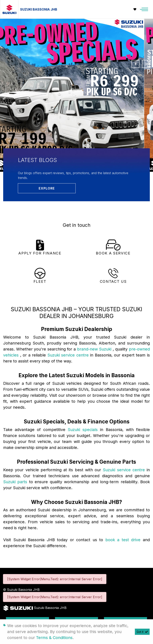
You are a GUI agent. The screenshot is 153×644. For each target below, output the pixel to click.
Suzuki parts (16, 482)
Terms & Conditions (54, 638)
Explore (47, 188)
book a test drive (124, 540)
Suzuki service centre (69, 355)
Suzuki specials (84, 430)
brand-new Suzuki (95, 349)
